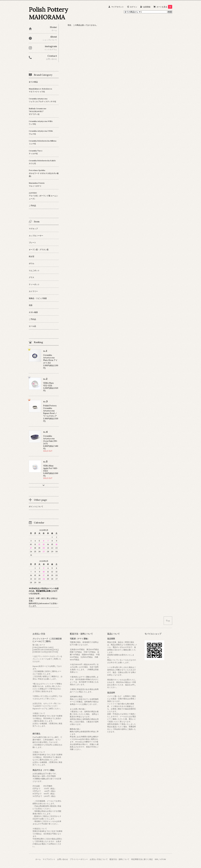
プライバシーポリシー (79, 859)
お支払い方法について (99, 859)
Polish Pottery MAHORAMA (48, 13)
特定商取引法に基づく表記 (142, 859)
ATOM (163, 859)
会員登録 (147, 7)
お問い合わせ (63, 859)
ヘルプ (43, 709)
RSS (156, 859)
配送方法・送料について (119, 859)
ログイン (134, 7)
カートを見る (164, 7)
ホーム (38, 859)
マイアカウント (118, 7)
